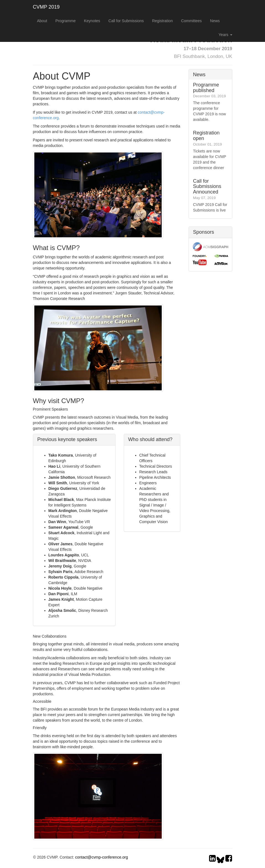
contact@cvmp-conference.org (101, 857)
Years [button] (225, 35)
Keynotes (92, 21)
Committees (191, 21)
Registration (162, 21)
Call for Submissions (126, 21)
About (42, 21)
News (215, 21)
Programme (65, 21)
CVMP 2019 (46, 7)
